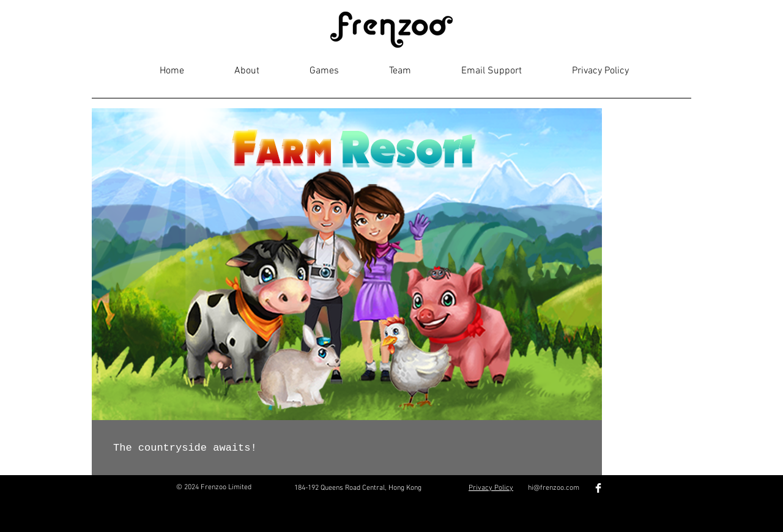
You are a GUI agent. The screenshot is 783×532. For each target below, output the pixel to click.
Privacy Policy (491, 488)
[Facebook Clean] (598, 488)
